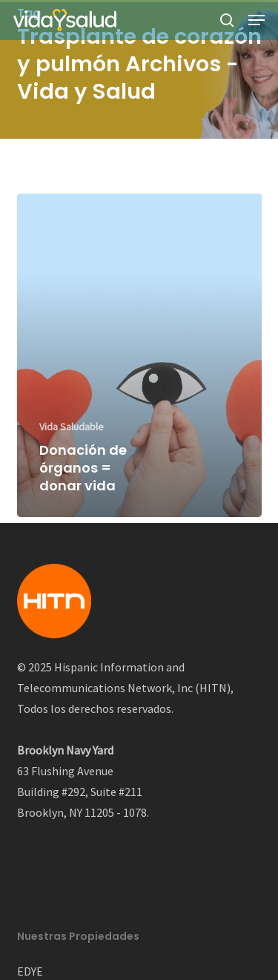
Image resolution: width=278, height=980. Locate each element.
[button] (257, 20)
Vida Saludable (72, 427)
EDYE (30, 971)
